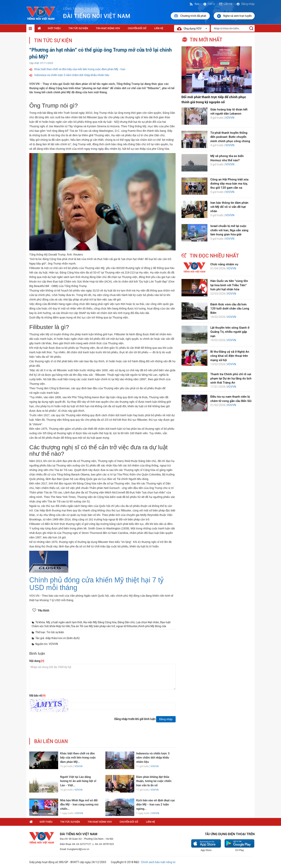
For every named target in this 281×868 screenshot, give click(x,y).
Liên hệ (226, 4)
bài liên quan (51, 741)
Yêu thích (43, 611)
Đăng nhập (245, 4)
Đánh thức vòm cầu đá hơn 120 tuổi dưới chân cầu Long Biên (230, 309)
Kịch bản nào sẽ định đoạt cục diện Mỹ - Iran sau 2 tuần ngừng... (156, 805)
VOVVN (78, 766)
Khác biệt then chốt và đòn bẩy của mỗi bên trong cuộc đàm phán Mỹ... (78, 758)
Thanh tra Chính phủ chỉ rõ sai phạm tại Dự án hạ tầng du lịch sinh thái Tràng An (231, 378)
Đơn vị (209, 4)
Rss (194, 4)
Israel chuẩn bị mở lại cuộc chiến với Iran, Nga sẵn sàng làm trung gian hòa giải (229, 230)
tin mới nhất (206, 40)
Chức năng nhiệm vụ (224, 264)
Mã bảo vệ (37, 696)
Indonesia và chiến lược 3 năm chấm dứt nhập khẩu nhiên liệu (72, 75)
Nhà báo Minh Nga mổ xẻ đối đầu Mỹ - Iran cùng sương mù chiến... (79, 805)
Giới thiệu (54, 28)
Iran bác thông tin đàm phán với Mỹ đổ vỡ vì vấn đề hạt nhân (229, 207)
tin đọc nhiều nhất (214, 256)
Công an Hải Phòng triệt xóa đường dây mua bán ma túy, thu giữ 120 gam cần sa (229, 184)
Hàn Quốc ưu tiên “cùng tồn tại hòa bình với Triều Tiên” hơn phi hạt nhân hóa (229, 285)
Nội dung (37, 661)
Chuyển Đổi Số (137, 28)
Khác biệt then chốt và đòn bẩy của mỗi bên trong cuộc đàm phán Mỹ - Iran (80, 69)
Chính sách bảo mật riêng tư (158, 862)
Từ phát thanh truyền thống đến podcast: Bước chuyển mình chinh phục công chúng (230, 137)
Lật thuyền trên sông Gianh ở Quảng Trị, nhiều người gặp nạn (230, 332)
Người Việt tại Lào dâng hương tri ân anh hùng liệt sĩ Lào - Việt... (78, 781)
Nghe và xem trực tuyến (234, 16)
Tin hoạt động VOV (108, 28)
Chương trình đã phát (190, 16)
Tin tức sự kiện (78, 28)
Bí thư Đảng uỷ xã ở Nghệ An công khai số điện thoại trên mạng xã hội (230, 356)
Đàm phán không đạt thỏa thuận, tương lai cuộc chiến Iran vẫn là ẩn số (154, 781)
